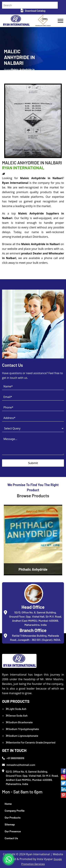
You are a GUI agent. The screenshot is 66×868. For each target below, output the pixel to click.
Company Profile (15, 811)
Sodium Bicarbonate (19, 722)
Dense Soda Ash (17, 715)
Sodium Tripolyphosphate (22, 729)
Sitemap (10, 824)
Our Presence (13, 831)
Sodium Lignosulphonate (22, 736)
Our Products (13, 817)
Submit (33, 463)
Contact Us (11, 838)
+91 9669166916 (13, 758)
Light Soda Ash (16, 709)
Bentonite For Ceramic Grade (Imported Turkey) (30, 744)
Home (8, 804)
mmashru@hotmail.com (19, 765)
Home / (7, 71)
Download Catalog (33, 11)
